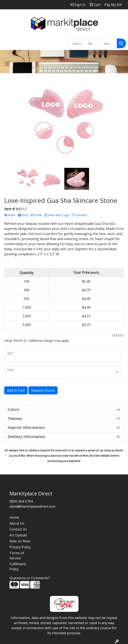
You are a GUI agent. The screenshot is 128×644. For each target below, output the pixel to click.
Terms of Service (17, 556)
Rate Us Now (20, 541)
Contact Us (18, 529)
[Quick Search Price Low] (93, 43)
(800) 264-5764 (21, 501)
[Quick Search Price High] (109, 43)
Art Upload (18, 535)
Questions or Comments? (30, 578)
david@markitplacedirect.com (32, 506)
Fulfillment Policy (18, 567)
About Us (17, 523)
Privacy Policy (20, 547)
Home (14, 517)
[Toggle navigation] (7, 43)
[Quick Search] (76, 43)
